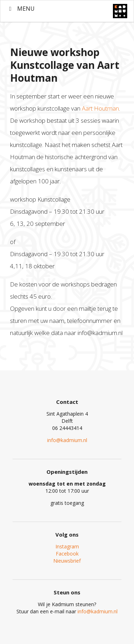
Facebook (67, 554)
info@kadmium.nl (67, 440)
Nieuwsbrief (67, 561)
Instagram (67, 546)
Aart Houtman (100, 108)
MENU (21, 9)
